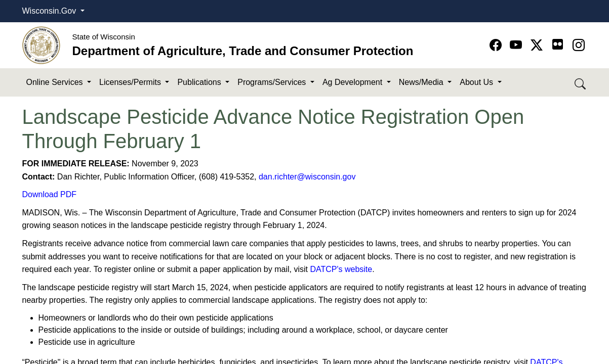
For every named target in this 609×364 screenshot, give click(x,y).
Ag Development (354, 82)
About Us (477, 82)
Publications (200, 82)
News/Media (422, 82)
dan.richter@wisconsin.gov (307, 177)
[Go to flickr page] (558, 44)
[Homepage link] (41, 45)
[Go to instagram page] (579, 45)
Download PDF (50, 194)
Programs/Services (273, 82)
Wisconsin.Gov (50, 11)
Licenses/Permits (131, 82)
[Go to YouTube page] (518, 45)
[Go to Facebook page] (497, 45)
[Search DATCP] (581, 83)
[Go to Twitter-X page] (538, 45)
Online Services (56, 82)
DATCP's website (341, 269)
